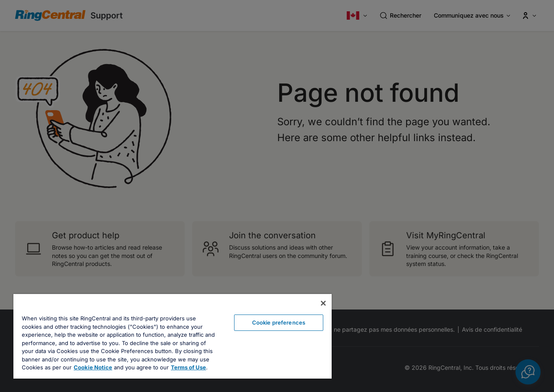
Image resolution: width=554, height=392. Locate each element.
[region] (173, 336)
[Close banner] (323, 303)
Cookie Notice (93, 367)
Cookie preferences (279, 322)
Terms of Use (188, 367)
